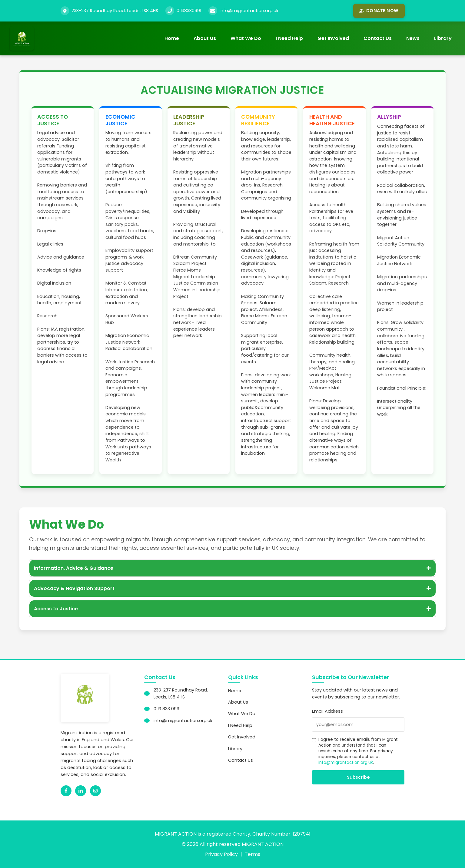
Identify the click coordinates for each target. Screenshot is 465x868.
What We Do (246, 38)
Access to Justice (233, 609)
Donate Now (379, 11)
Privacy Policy (221, 854)
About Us (205, 38)
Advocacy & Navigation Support (233, 588)
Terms (252, 854)
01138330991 (189, 11)
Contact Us (378, 38)
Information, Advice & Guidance (233, 568)
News (413, 38)
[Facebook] (66, 791)
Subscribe (358, 777)
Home (172, 38)
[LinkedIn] (81, 791)
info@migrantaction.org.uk (249, 11)
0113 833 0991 (167, 709)
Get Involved (333, 38)
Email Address (327, 711)
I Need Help (289, 38)
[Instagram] (95, 791)
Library (443, 38)
